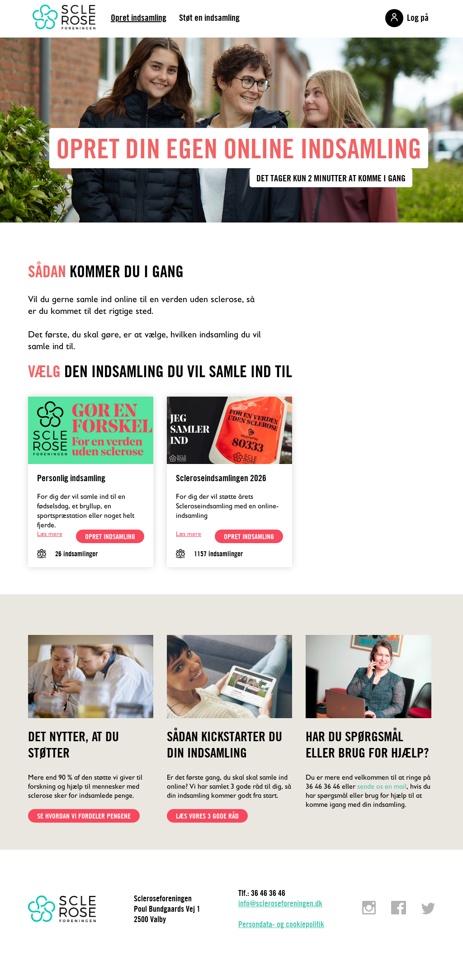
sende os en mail (382, 786)
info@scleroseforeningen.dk (280, 903)
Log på (418, 17)
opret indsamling (110, 536)
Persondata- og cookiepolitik (281, 924)
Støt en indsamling (209, 17)
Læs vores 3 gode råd (207, 816)
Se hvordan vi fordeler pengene (84, 816)
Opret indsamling (139, 17)
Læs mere (50, 534)
